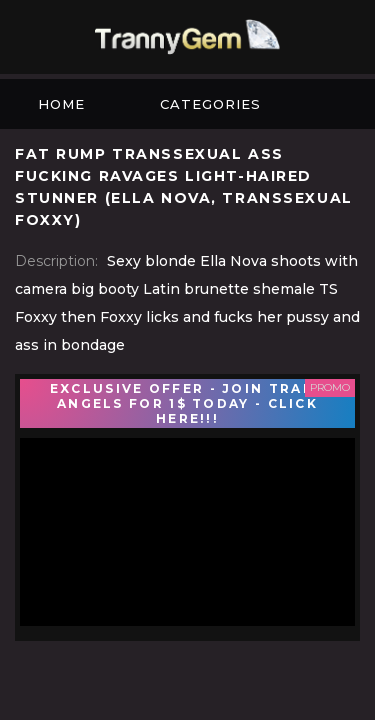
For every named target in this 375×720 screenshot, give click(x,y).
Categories (210, 104)
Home (61, 104)
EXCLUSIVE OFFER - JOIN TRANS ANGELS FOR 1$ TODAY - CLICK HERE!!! (187, 403)
